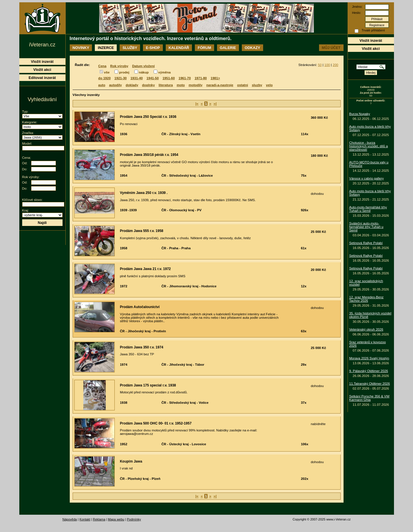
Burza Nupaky (360, 114)
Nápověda (70, 519)
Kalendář (179, 48)
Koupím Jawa (131, 461)
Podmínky (134, 519)
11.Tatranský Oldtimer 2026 (370, 384)
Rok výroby (119, 66)
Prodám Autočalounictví (140, 307)
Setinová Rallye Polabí (366, 243)
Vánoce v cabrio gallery (367, 178)
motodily (195, 85)
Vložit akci (371, 49)
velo (269, 85)
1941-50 (152, 78)
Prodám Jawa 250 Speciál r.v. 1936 (148, 117)
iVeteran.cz (42, 45)
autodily (115, 85)
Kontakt (85, 519)
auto (102, 85)
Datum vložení (143, 66)
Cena (102, 66)
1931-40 (137, 78)
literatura (166, 85)
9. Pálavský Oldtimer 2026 (369, 371)
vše (107, 72)
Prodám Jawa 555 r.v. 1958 (142, 231)
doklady (132, 85)
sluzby (257, 85)
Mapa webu (116, 519)
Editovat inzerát (42, 78)
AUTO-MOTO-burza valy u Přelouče (369, 164)
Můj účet (331, 48)
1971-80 (201, 78)
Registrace (377, 25)
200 (335, 65)
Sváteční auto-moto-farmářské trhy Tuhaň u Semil (366, 227)
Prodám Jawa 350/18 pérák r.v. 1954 (149, 155)
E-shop (153, 48)
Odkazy (252, 48)
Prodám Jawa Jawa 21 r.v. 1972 (145, 269)
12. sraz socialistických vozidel (366, 283)
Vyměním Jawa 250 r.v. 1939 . (144, 193)
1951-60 (169, 78)
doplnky (148, 85)
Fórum (204, 48)
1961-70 (185, 78)
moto (181, 85)
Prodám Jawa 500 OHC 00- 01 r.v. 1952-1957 (156, 423)
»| (215, 104)
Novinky (81, 48)
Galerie (228, 48)
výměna (164, 72)
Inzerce (106, 48)
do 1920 (104, 78)
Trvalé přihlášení (373, 30)
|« (197, 104)
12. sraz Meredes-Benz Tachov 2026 (366, 299)
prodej (124, 72)
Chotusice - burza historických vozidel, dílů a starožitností (369, 146)
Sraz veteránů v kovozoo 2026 (368, 344)
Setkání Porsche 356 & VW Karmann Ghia (369, 398)
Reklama (99, 519)
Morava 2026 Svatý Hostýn (369, 358)
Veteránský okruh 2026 (366, 329)
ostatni (243, 85)
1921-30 (120, 78)
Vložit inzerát (371, 40)
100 (327, 65)
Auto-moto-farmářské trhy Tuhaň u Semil (368, 209)
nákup (144, 72)
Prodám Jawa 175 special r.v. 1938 (148, 385)
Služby (130, 48)
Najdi (42, 223)
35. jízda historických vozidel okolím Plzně (370, 315)
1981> (215, 78)
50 (320, 65)
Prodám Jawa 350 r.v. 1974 (142, 347)
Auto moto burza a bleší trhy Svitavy (370, 128)
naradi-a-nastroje (220, 85)
